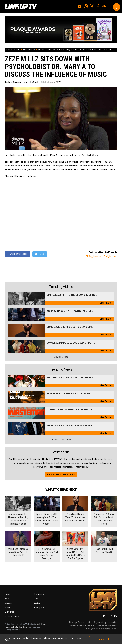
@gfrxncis (93, 256)
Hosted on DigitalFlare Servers (17, 627)
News (7, 599)
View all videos (61, 357)
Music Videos (29, 50)
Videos (17, 50)
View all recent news (61, 440)
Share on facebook (17, 254)
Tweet (40, 254)
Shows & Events (12, 616)
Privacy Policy (40, 607)
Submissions (39, 594)
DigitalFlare (41, 624)
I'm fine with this (103, 639)
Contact (37, 603)
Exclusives (9, 612)
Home (9, 50)
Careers (37, 599)
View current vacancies (61, 474)
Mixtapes (9, 603)
